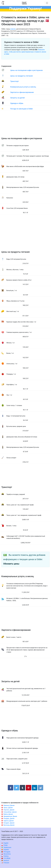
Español (5, 850)
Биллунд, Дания (9, 825)
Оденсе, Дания (9, 821)
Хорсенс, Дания (9, 810)
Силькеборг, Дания (10, 812)
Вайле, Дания (8, 814)
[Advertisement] (25, 126)
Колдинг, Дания (9, 823)
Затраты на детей (17, 98)
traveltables (24, 3)
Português (6, 852)
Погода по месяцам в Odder (22, 109)
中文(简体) (6, 858)
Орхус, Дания (8, 808)
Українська (6, 847)
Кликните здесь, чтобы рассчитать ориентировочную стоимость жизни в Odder (25, 52)
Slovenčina (6, 854)
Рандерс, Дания (9, 819)
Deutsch (5, 861)
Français (5, 863)
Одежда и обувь (17, 103)
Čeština (5, 856)
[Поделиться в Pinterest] (29, 788)
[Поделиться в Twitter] (16, 788)
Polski (4, 845)
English (5, 843)
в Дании (13, 29)
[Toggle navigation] (47, 3)
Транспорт (14, 81)
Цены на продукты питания (21, 76)
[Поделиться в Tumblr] (22, 788)
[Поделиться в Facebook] (11, 788)
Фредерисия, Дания (10, 816)
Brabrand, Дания (9, 805)
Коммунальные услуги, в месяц (23, 87)
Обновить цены (11, 564)
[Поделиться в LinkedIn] (35, 788)
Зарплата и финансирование (22, 92)
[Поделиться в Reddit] (40, 788)
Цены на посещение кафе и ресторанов (26, 70)
